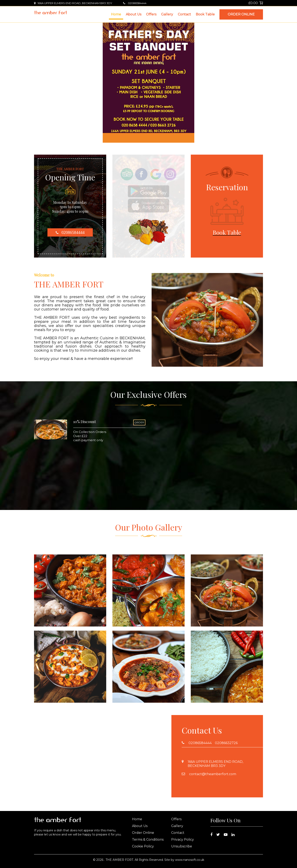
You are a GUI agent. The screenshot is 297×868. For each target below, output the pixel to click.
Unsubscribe (182, 846)
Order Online (241, 14)
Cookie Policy (143, 846)
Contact (184, 14)
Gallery (167, 14)
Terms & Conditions (148, 839)
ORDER (139, 422)
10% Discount (85, 422)
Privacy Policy (183, 839)
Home (116, 14)
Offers (151, 14)
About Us (134, 14)
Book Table (205, 14)
